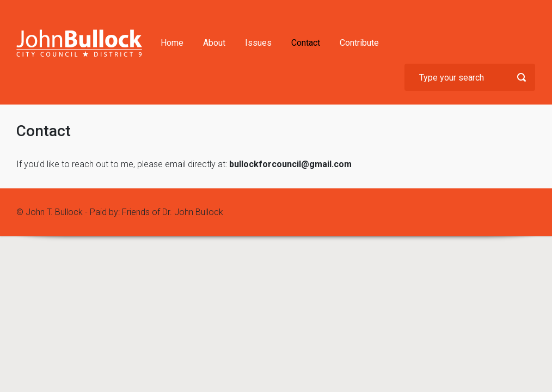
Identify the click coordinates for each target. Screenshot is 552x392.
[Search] (470, 77)
